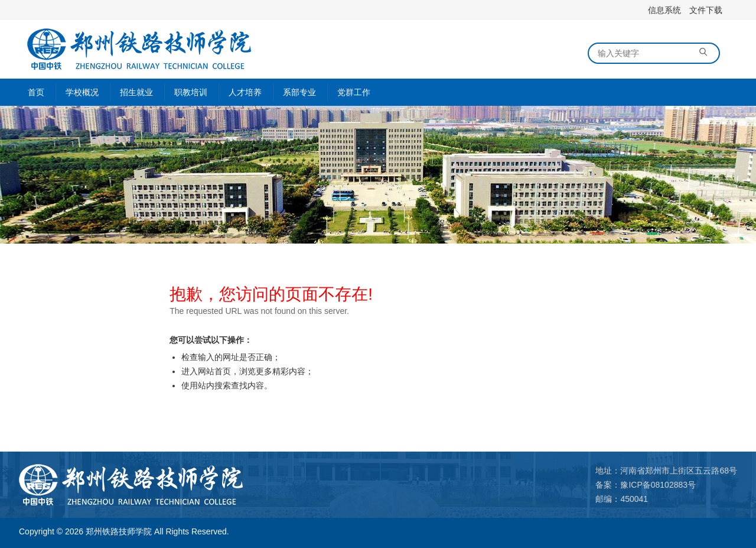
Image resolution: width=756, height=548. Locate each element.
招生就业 (136, 92)
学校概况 (82, 92)
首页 (36, 92)
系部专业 (299, 92)
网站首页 (214, 371)
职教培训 (191, 92)
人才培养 (245, 92)
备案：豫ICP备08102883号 (646, 485)
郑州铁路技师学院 (119, 531)
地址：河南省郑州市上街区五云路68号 (666, 471)
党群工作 (354, 92)
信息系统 (664, 10)
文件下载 (706, 10)
